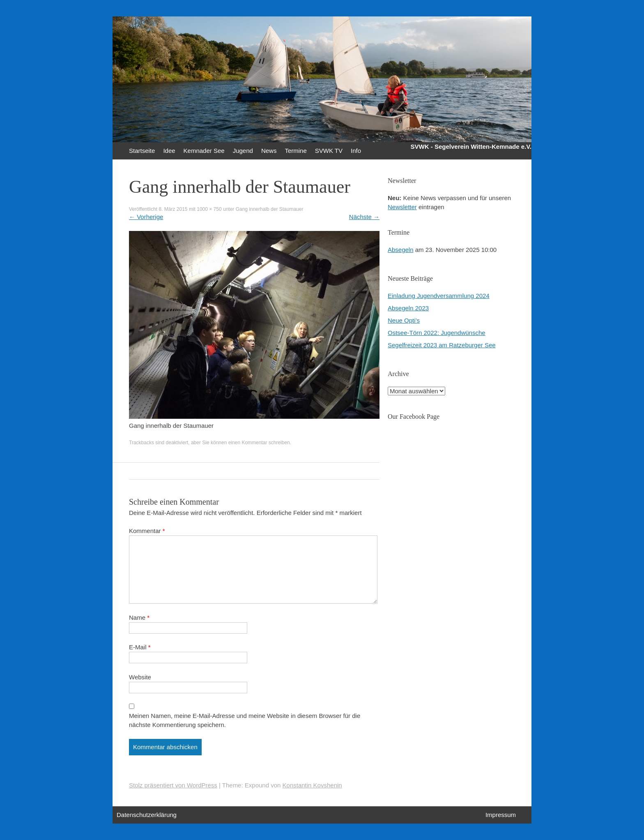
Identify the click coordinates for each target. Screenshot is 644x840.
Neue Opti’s (404, 320)
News (269, 151)
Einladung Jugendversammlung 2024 (439, 296)
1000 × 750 (209, 209)
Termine (296, 151)
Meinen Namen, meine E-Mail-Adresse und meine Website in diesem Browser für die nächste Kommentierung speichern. (245, 720)
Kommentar (147, 531)
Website (140, 677)
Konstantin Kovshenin (312, 785)
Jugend (243, 151)
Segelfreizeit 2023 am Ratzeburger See (442, 345)
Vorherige (146, 217)
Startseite (142, 151)
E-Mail (140, 647)
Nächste (364, 217)
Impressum (501, 815)
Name (139, 617)
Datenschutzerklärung (147, 815)
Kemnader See (204, 151)
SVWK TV (329, 151)
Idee (169, 151)
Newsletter (402, 207)
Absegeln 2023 (408, 308)
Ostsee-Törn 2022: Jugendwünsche (437, 333)
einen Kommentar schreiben (259, 443)
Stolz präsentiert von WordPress (173, 785)
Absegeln (401, 250)
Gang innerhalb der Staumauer (270, 209)
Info (356, 151)
